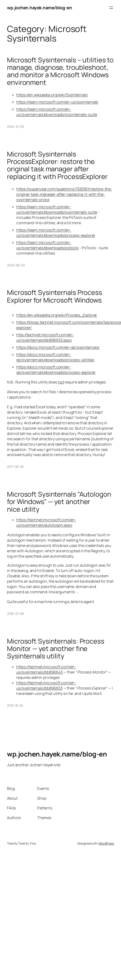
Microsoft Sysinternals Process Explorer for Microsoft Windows (55, 296)
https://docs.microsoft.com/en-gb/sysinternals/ (58, 347)
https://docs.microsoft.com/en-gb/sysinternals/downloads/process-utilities (55, 357)
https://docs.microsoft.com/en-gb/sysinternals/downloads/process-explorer (56, 370)
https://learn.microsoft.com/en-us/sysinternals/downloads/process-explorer (56, 233)
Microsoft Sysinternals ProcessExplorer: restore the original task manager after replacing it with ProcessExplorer (57, 165)
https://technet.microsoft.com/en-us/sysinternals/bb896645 (46, 669)
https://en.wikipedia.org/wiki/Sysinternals (52, 95)
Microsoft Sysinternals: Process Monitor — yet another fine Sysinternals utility (56, 649)
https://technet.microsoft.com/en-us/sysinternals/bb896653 (46, 685)
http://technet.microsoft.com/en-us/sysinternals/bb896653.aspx (45, 337)
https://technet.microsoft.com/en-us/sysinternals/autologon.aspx (46, 522)
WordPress (106, 843)
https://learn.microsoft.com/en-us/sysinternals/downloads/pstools (47, 245)
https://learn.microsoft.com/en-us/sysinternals (57, 102)
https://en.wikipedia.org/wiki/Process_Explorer (57, 315)
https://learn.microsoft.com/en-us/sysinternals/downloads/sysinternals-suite (57, 112)
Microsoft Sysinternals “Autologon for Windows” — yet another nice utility (59, 502)
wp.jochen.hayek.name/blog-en (39, 8)
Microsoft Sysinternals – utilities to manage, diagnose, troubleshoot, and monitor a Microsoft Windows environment (60, 71)
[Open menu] (111, 8)
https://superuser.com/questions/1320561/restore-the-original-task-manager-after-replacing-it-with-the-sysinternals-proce (64, 194)
